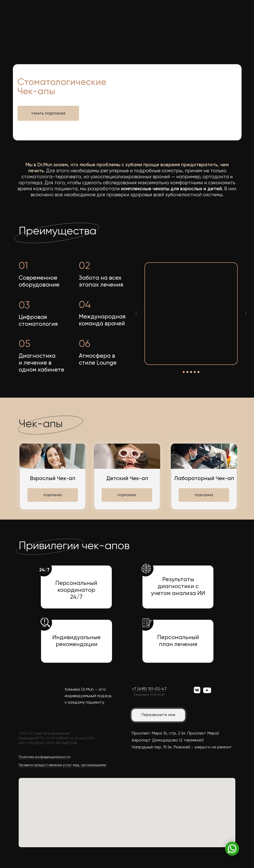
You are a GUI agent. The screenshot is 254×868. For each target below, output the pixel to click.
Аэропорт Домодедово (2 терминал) (168, 740)
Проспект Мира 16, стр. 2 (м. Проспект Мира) (175, 733)
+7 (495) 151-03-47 (149, 689)
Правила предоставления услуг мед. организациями (62, 765)
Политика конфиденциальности (44, 757)
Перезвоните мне (158, 715)
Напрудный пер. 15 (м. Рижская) (161, 747)
